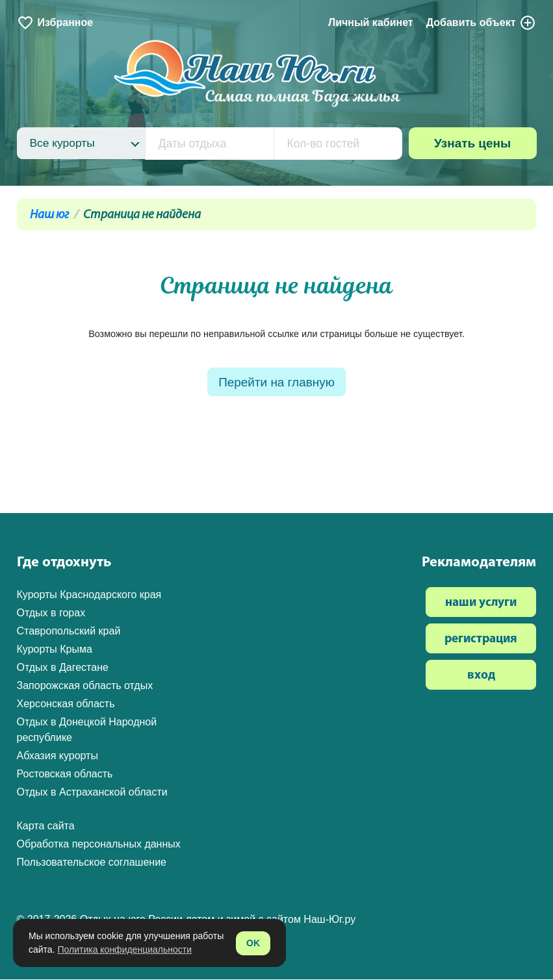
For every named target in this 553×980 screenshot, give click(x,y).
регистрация (481, 639)
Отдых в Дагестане (63, 667)
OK (253, 943)
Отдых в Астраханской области (92, 792)
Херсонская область (66, 704)
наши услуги (481, 603)
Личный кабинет (371, 22)
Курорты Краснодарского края (89, 595)
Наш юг (49, 215)
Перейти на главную (276, 383)
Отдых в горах (51, 613)
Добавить (482, 23)
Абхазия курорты (58, 756)
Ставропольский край (69, 631)
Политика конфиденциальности (124, 949)
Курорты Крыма (55, 649)
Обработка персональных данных (99, 844)
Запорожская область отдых (85, 685)
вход (481, 676)
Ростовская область (65, 774)
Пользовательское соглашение (92, 862)
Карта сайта (46, 826)
